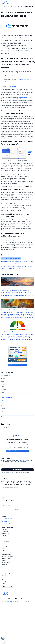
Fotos (3, 549)
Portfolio (4, 535)
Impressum (10, 597)
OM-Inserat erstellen (7, 570)
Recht (2, 403)
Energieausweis (6, 543)
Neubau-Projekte (6, 533)
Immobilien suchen (6, 572)
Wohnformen (4, 417)
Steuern (3, 409)
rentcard (31, 99)
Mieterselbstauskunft (11, 86)
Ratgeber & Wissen (7, 558)
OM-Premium (5, 531)
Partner (18, 258)
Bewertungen (9, 602)
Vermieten (14, 201)
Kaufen (3, 392)
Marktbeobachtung (6, 395)
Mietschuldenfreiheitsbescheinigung (24, 80)
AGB (15, 597)
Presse (4, 584)
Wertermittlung (5, 541)
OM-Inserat (5, 530)
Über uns (3, 411)
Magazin (4, 560)
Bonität (11, 125)
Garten (3, 387)
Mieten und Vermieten (8, 258)
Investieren (4, 389)
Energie (3, 384)
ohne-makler (12, 101)
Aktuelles (3, 378)
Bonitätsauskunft (9, 82)
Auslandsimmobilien (7, 574)
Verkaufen (3, 414)
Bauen (3, 381)
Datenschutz (21, 597)
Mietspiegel (5, 564)
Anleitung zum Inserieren (8, 557)
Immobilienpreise (6, 562)
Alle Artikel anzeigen (6, 376)
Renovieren (4, 406)
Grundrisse (5, 545)
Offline (4, 551)
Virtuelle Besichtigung (7, 547)
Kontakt (4, 597)
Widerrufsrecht (29, 597)
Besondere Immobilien (7, 576)
